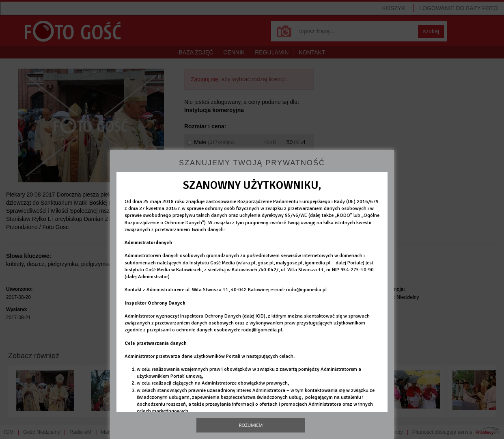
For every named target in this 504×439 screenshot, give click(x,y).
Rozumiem (251, 425)
